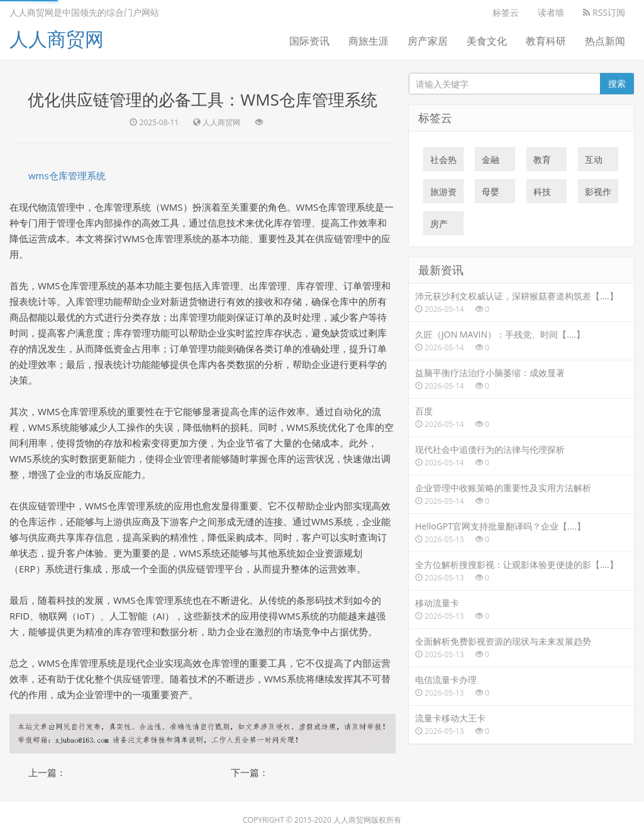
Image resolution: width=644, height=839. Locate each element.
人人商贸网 (57, 39)
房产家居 (428, 41)
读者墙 (551, 12)
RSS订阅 (604, 12)
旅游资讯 (443, 194)
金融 (491, 162)
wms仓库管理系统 (67, 175)
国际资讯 (309, 41)
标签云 (506, 12)
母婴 (491, 194)
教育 (542, 162)
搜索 (617, 83)
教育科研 (546, 41)
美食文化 (487, 41)
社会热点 (443, 162)
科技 (542, 194)
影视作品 (598, 194)
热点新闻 (605, 41)
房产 (439, 226)
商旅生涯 (369, 41)
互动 (594, 162)
